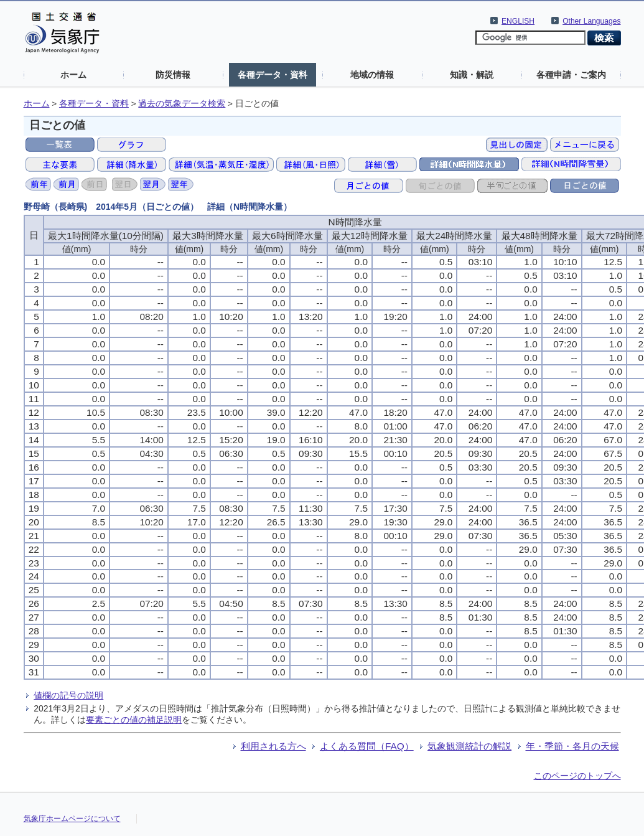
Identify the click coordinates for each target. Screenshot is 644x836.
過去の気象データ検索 (182, 104)
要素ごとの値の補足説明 (134, 720)
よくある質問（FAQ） (367, 746)
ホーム (73, 75)
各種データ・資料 (273, 75)
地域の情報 (372, 75)
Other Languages (591, 21)
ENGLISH (518, 21)
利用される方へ (273, 746)
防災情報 (173, 75)
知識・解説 (472, 75)
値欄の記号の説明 (68, 695)
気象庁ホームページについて (72, 819)
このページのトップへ (577, 776)
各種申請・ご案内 (571, 75)
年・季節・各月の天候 (572, 746)
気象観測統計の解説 (469, 746)
